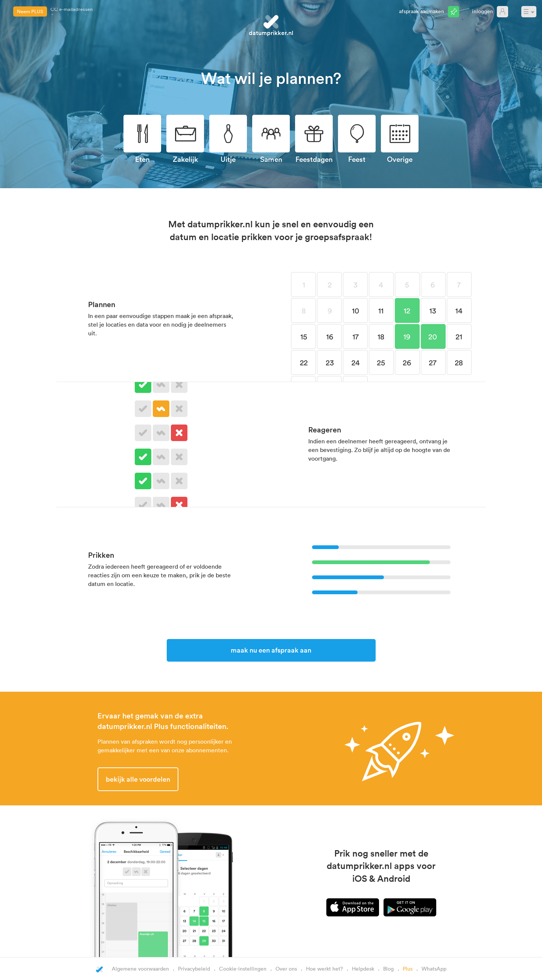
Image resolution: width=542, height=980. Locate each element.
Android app (410, 907)
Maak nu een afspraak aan (271, 650)
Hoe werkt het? (324, 969)
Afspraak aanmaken (422, 11)
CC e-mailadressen (72, 11)
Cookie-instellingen (243, 969)
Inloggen (483, 11)
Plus (408, 969)
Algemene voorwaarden (140, 969)
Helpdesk (363, 969)
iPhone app (353, 907)
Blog (388, 969)
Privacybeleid (194, 969)
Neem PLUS (30, 11)
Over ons (286, 969)
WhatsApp (434, 969)
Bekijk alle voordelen (138, 779)
